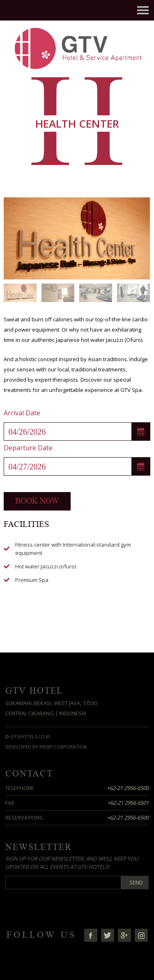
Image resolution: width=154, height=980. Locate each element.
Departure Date (28, 448)
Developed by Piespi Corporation (46, 747)
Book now (37, 501)
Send (136, 882)
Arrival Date (22, 413)
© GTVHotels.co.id (28, 736)
